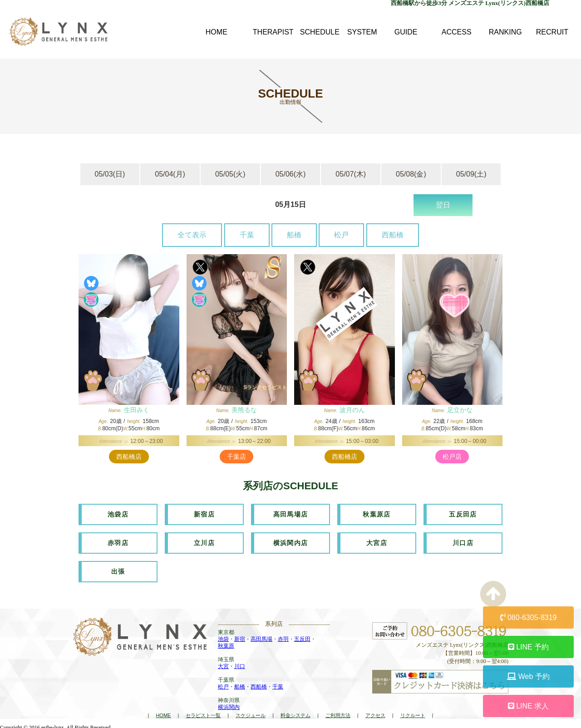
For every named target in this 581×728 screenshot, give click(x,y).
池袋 (223, 636)
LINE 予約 (528, 647)
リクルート (413, 713)
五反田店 (463, 514)
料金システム (295, 713)
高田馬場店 (291, 514)
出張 (118, 569)
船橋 (294, 235)
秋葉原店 (377, 514)
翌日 (443, 205)
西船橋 (393, 235)
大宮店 (377, 541)
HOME (163, 713)
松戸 (341, 235)
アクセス (375, 713)
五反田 (302, 636)
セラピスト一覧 (203, 713)
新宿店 (204, 514)
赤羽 (283, 636)
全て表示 (192, 235)
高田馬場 (261, 636)
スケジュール (251, 713)
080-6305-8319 (529, 617)
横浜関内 (229, 704)
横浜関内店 (291, 541)
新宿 (240, 636)
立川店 (204, 541)
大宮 (223, 664)
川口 (240, 664)
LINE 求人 (528, 706)
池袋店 (118, 514)
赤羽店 (118, 541)
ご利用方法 (338, 713)
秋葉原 (226, 643)
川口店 (463, 541)
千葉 (247, 235)
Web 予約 (528, 676)
